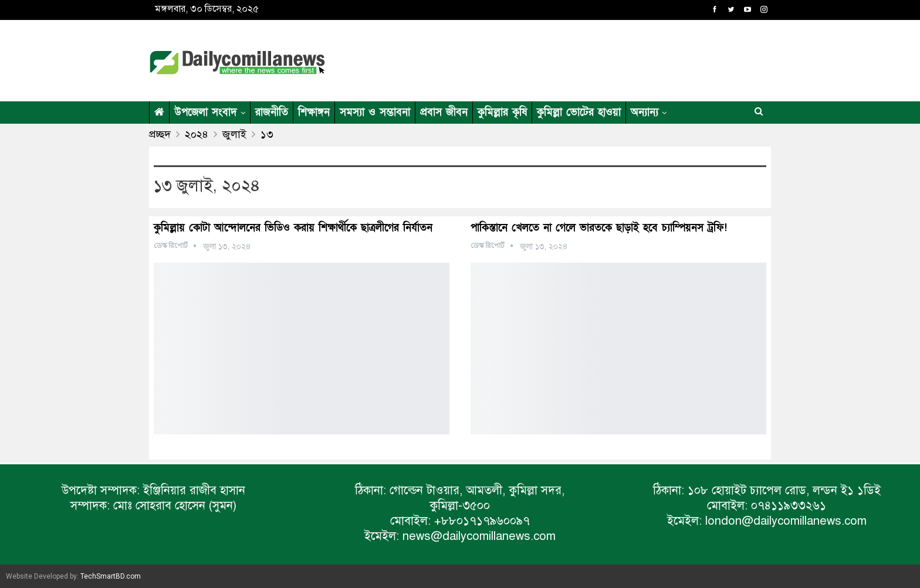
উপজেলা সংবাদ (206, 112)
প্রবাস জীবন (444, 112)
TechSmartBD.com (111, 576)
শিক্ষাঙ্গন (314, 112)
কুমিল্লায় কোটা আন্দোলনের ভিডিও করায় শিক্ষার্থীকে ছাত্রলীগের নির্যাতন (293, 228)
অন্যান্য (645, 112)
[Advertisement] (574, 59)
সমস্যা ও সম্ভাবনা (375, 112)
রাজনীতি (272, 112)
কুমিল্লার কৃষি (502, 112)
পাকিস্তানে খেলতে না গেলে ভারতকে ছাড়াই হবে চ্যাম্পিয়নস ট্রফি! (599, 228)
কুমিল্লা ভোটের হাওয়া (579, 112)
